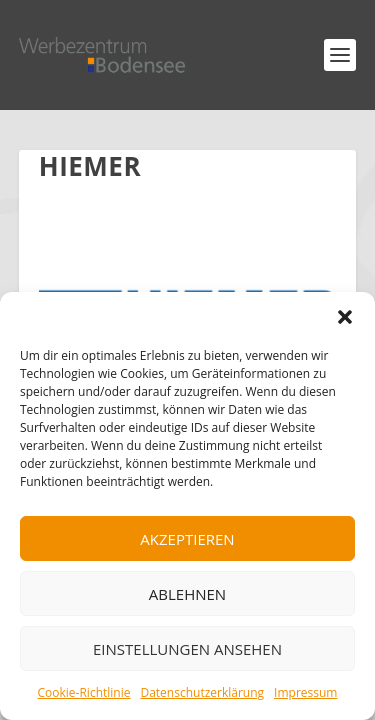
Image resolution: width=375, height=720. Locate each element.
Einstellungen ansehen (187, 649)
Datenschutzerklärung (202, 692)
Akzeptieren (187, 539)
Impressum (305, 692)
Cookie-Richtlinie (84, 692)
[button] (345, 317)
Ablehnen (187, 594)
